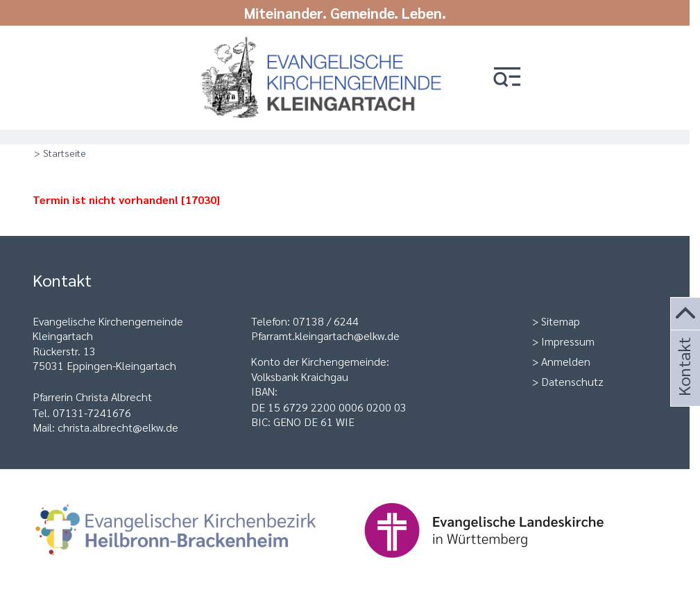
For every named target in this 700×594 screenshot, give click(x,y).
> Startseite (60, 153)
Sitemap (561, 321)
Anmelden (566, 361)
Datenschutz (572, 381)
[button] (507, 78)
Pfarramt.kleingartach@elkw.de (325, 336)
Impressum (568, 341)
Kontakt (683, 385)
